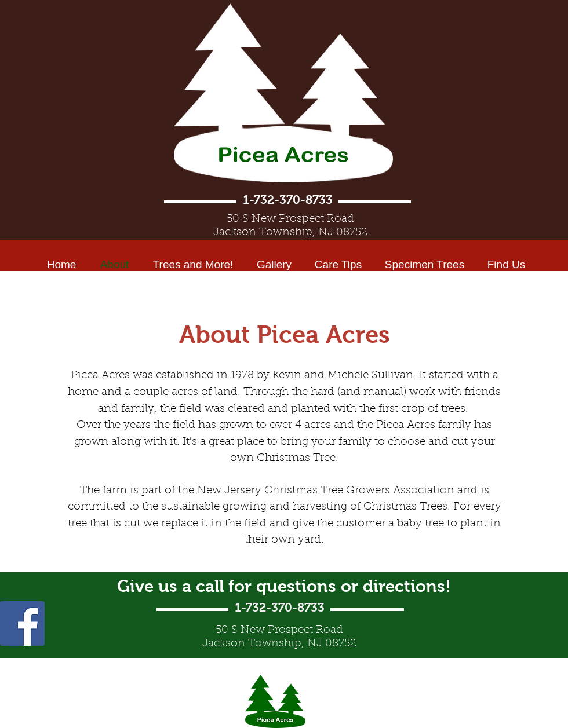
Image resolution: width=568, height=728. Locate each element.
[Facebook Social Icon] (22, 623)
